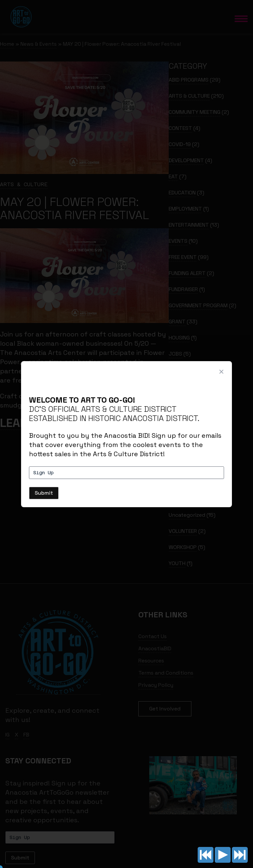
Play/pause (223, 855)
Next (240, 855)
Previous (206, 855)
